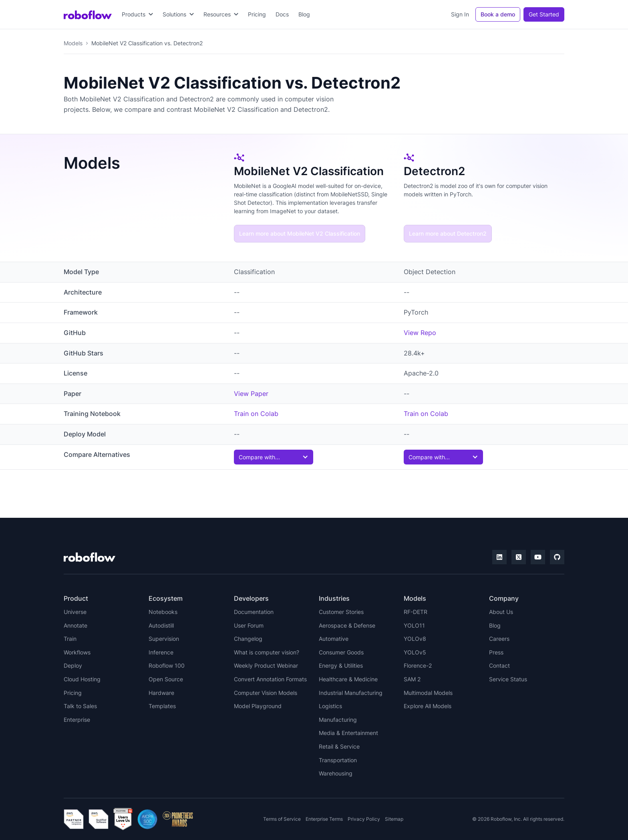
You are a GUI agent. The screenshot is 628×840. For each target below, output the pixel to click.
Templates (162, 706)
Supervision (164, 639)
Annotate (75, 625)
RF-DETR (416, 612)
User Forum (249, 625)
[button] (137, 14)
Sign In (460, 14)
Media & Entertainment (348, 733)
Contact (499, 665)
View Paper (251, 394)
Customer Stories (341, 612)
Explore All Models (428, 706)
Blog (304, 14)
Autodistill (161, 625)
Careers (499, 639)
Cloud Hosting (82, 679)
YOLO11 (414, 625)
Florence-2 (418, 665)
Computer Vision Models (266, 693)
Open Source (166, 679)
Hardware (161, 693)
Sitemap (394, 819)
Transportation (338, 760)
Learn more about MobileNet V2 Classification (300, 233)
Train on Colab (256, 414)
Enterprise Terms (324, 819)
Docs (282, 14)
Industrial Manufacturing (351, 693)
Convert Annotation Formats (270, 679)
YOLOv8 (415, 639)
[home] (88, 14)
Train (70, 639)
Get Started (544, 14)
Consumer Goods (341, 652)
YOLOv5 (415, 652)
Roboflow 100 (167, 665)
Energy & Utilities (341, 665)
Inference (161, 652)
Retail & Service (339, 746)
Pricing (257, 14)
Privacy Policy (364, 819)
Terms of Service (282, 819)
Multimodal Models (428, 693)
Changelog (248, 639)
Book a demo (498, 14)
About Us (501, 612)
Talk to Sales (80, 706)
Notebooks (163, 612)
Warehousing (336, 773)
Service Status (508, 679)
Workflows (77, 652)
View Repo (420, 333)
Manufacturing (338, 720)
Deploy (73, 665)
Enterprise (77, 720)
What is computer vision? (267, 652)
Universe (75, 612)
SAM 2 (412, 679)
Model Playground (258, 706)
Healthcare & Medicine (348, 679)
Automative (334, 639)
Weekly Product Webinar (266, 665)
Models (73, 43)
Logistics (330, 706)
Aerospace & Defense (347, 625)
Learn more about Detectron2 (448, 233)
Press (496, 652)
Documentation (254, 612)
